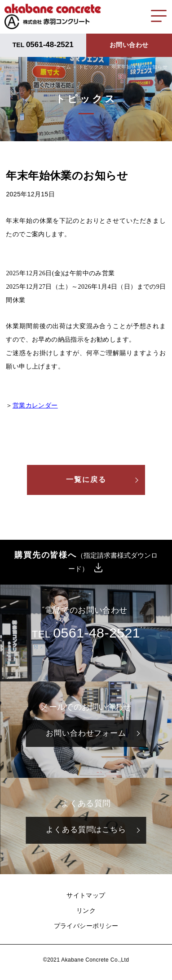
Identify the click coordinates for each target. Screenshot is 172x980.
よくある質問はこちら (86, 830)
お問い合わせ (129, 45)
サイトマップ (86, 895)
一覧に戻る (86, 479)
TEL (43, 45)
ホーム (63, 67)
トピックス (91, 67)
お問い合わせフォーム (86, 733)
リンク (86, 911)
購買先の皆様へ (86, 562)
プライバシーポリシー (86, 926)
